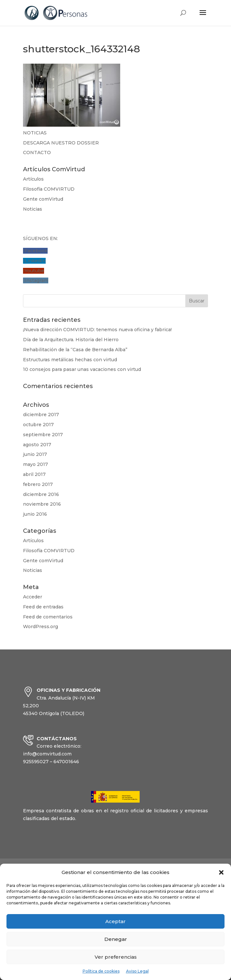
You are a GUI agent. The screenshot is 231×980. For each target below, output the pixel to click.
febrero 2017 (38, 484)
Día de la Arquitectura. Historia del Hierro (71, 340)
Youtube (34, 271)
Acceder (33, 597)
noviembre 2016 (42, 504)
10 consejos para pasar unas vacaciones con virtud (82, 369)
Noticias (33, 209)
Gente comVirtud (43, 199)
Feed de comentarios (48, 617)
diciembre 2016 (41, 494)
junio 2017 (35, 454)
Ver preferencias (116, 957)
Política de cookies (101, 971)
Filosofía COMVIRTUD (49, 189)
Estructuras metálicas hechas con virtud (70, 360)
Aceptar (115, 921)
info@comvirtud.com (47, 754)
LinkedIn (35, 261)
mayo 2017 (35, 464)
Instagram (36, 280)
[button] (221, 872)
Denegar (116, 939)
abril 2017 (34, 474)
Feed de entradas (43, 607)
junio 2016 (35, 514)
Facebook (36, 251)
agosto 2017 (37, 445)
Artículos (33, 179)
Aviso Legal (137, 971)
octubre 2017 (38, 425)
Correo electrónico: (59, 746)
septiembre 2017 (43, 435)
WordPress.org (40, 627)
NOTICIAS (35, 133)
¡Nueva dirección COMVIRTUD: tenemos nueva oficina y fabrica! (97, 330)
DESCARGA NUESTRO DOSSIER (61, 143)
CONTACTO (37, 153)
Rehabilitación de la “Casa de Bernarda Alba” (75, 350)
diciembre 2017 (41, 415)
